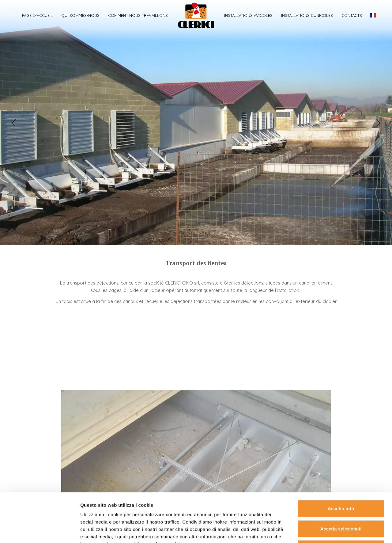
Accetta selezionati (341, 483)
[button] (14, 123)
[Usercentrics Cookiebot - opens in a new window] (40, 531)
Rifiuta (341, 503)
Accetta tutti (341, 463)
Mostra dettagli (322, 531)
